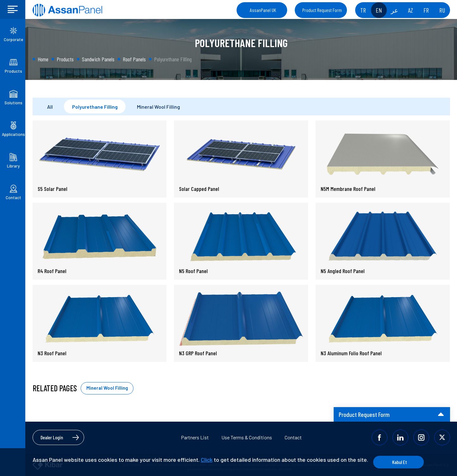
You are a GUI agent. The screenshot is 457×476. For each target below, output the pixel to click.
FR (426, 10)
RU (442, 10)
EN (379, 10)
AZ (411, 10)
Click (207, 460)
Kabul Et (400, 462)
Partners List (195, 437)
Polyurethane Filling (95, 107)
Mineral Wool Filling (158, 107)
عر (395, 10)
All (50, 107)
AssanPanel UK (263, 10)
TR (363, 10)
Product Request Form (322, 10)
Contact (293, 437)
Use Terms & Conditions (247, 437)
